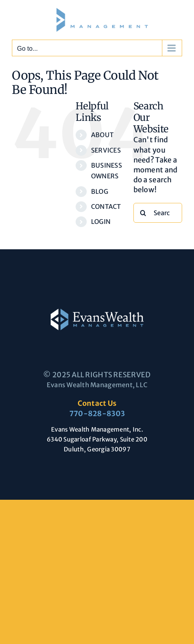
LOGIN (101, 222)
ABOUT (102, 135)
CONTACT (106, 206)
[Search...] (158, 213)
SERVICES (106, 150)
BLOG (100, 191)
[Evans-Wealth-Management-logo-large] (97, 312)
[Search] (143, 213)
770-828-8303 (97, 414)
